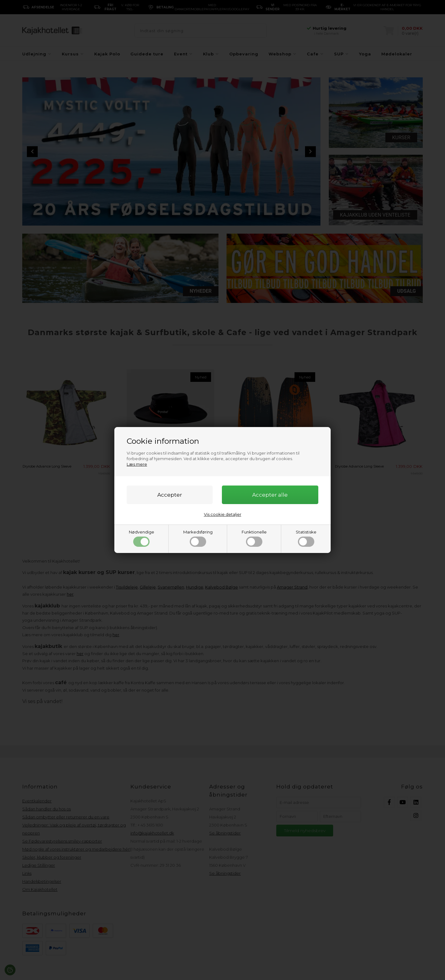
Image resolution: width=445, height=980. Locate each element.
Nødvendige (142, 538)
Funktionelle (254, 538)
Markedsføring (198, 538)
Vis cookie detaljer (223, 514)
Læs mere (137, 464)
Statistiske (306, 538)
